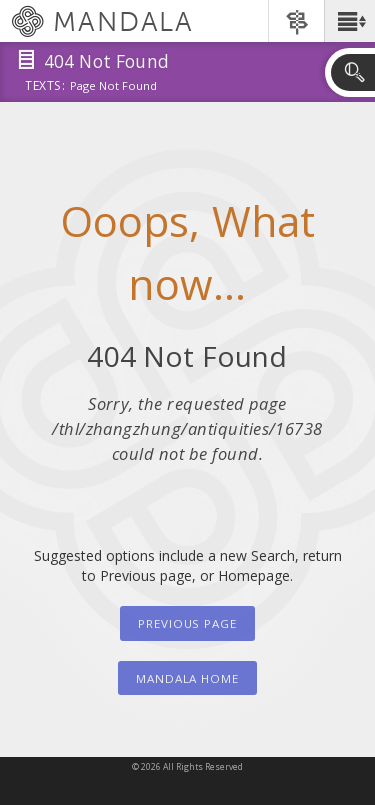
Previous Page (187, 623)
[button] (349, 21)
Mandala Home (187, 678)
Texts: (45, 87)
